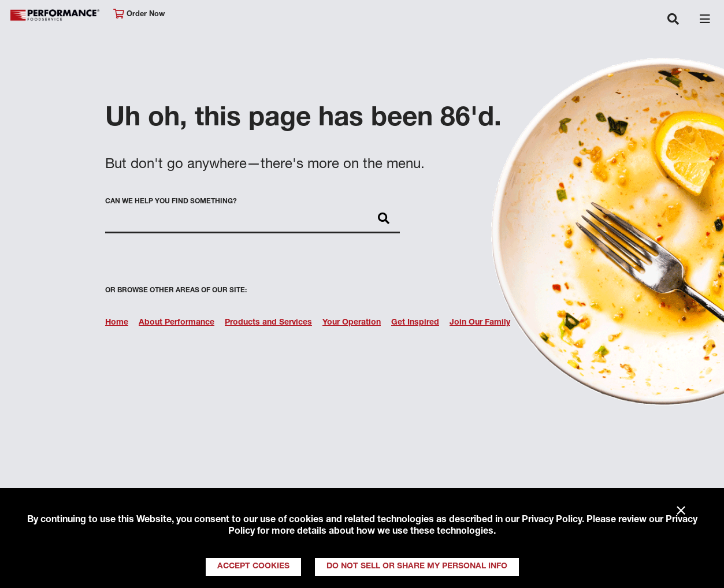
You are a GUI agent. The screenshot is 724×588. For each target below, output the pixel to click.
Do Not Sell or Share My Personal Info (417, 567)
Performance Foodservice (55, 15)
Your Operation (352, 323)
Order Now (139, 14)
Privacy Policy (552, 520)
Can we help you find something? (171, 202)
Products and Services (268, 323)
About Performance (177, 323)
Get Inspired (415, 323)
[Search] (384, 219)
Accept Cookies (253, 567)
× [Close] (681, 511)
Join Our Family (480, 323)
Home (117, 323)
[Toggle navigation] (673, 20)
